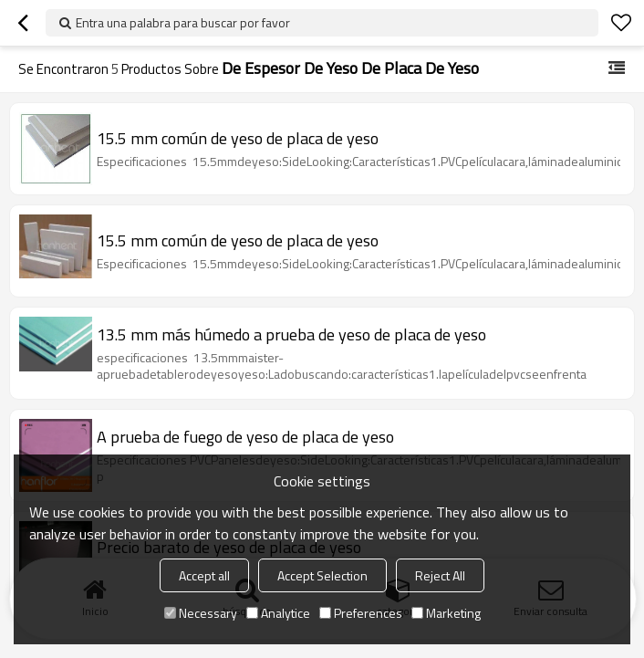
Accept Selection (322, 575)
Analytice (278, 613)
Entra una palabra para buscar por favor (183, 22)
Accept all (204, 575)
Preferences (361, 613)
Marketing (446, 613)
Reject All (440, 575)
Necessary (201, 613)
